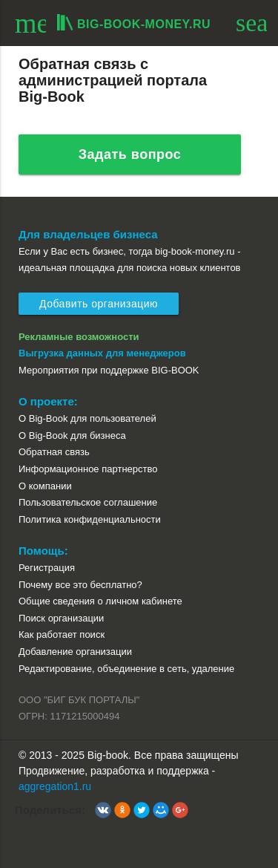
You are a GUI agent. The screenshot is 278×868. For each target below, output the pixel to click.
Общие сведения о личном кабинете (100, 601)
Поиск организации (61, 618)
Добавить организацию (99, 304)
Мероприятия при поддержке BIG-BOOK (109, 370)
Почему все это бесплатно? (80, 585)
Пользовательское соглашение (88, 502)
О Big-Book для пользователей (87, 418)
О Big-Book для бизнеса (72, 435)
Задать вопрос (130, 154)
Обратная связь (54, 452)
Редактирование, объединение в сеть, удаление (126, 669)
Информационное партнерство (88, 469)
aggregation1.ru (55, 786)
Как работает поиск (62, 634)
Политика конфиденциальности (90, 519)
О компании (45, 486)
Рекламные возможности (79, 337)
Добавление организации (75, 652)
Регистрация (47, 568)
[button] (103, 810)
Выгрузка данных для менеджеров (102, 353)
